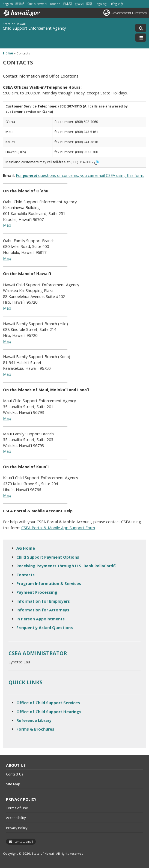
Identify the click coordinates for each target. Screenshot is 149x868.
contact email (24, 842)
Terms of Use (17, 808)
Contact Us (15, 774)
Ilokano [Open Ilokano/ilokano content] (55, 4)
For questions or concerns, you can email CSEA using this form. (80, 175)
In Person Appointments (41, 619)
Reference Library (34, 720)
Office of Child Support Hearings (49, 712)
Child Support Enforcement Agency (34, 28)
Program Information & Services (49, 584)
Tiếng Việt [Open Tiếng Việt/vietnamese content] (116, 4)
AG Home (26, 548)
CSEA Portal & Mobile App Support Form (58, 528)
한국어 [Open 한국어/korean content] (79, 4)
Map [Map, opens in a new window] (7, 225)
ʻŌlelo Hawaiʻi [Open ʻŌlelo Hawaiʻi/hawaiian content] (37, 4)
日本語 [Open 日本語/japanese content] (68, 4)
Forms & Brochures (35, 729)
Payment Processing (37, 592)
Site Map (13, 784)
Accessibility (16, 818)
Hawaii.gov (21, 13)
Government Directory (129, 13)
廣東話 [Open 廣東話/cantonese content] (20, 4)
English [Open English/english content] (8, 4)
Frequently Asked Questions (45, 628)
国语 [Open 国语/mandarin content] (89, 4)
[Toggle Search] (141, 28)
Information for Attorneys (43, 610)
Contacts (26, 575)
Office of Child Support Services (48, 703)
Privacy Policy (17, 828)
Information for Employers (43, 601)
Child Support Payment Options (48, 557)
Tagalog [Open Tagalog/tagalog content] (101, 4)
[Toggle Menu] (141, 38)
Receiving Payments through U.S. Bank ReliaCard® (66, 566)
